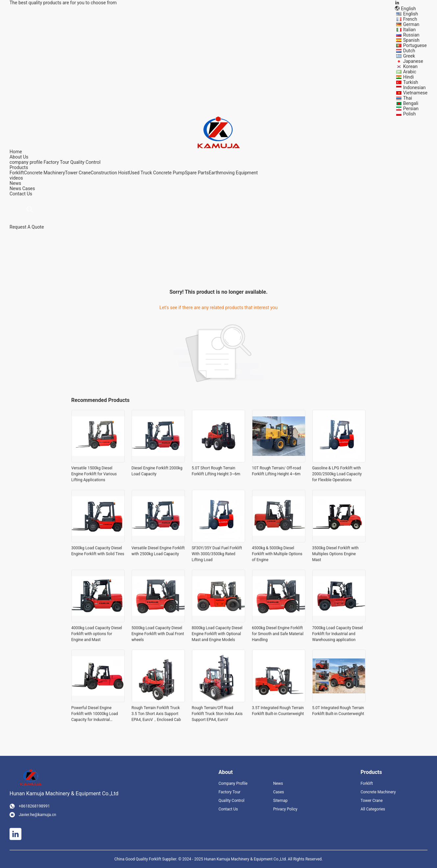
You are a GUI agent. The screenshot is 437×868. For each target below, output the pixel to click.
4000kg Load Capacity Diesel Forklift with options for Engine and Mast (97, 634)
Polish (409, 114)
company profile (26, 162)
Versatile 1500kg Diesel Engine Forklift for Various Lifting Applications (94, 474)
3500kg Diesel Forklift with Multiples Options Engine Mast (335, 554)
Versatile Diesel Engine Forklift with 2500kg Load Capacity (158, 551)
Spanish (411, 40)
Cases (29, 188)
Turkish (411, 82)
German (411, 24)
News (15, 188)
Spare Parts (197, 173)
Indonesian (414, 87)
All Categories (373, 809)
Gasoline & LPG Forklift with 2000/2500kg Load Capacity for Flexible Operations (337, 474)
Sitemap (280, 801)
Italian (409, 30)
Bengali (411, 103)
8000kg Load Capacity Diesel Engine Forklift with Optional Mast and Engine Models (217, 634)
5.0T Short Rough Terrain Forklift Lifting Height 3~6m (216, 471)
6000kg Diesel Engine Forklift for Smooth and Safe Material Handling (278, 634)
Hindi (408, 77)
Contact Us (228, 809)
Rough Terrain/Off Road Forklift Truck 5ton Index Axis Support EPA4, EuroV (217, 714)
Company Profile (233, 783)
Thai (408, 98)
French (410, 19)
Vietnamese (415, 93)
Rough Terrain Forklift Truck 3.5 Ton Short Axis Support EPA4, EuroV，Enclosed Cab (156, 714)
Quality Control (86, 162)
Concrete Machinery (45, 173)
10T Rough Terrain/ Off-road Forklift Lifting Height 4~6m (277, 471)
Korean (410, 66)
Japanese (413, 61)
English (411, 14)
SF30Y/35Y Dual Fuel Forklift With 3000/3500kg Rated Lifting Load (217, 554)
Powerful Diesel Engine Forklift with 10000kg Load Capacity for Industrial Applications (95, 714)
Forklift (17, 173)
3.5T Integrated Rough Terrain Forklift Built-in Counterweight (278, 711)
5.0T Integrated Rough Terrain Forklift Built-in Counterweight (338, 711)
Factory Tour (56, 162)
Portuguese (415, 45)
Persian (411, 109)
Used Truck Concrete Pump (157, 173)
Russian (411, 35)
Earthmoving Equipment (233, 173)
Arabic (410, 72)
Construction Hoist (110, 173)
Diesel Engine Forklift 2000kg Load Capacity (157, 471)
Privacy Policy (285, 809)
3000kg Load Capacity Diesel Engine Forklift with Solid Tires (98, 551)
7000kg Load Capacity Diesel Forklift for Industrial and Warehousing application (338, 634)
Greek (409, 56)
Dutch (409, 51)
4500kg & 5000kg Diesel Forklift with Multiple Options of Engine (277, 554)
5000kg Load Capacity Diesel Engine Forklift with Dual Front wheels (158, 634)
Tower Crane (78, 173)
